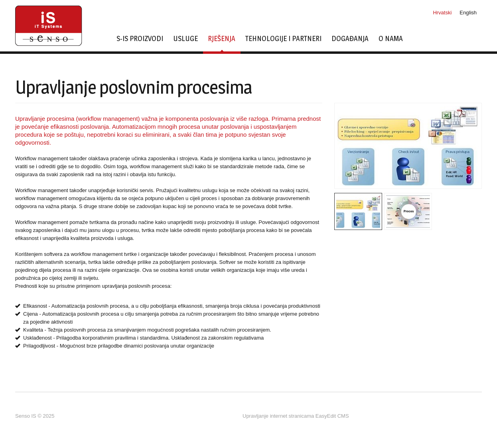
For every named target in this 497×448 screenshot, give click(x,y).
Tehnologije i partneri (283, 39)
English (468, 13)
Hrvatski (442, 13)
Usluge (185, 39)
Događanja (350, 39)
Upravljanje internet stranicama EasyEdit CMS (296, 416)
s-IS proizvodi (140, 39)
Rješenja (222, 43)
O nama (391, 39)
